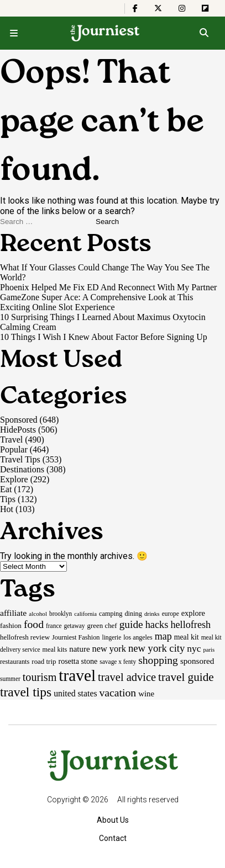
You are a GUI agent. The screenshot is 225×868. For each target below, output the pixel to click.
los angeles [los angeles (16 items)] (138, 637)
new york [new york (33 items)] (109, 649)
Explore (14, 479)
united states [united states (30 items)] (75, 693)
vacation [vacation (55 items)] (118, 693)
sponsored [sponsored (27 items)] (197, 661)
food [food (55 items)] (34, 624)
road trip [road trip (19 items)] (44, 661)
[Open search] (204, 33)
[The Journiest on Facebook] (135, 8)
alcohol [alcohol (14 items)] (38, 614)
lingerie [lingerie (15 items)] (111, 637)
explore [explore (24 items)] (193, 613)
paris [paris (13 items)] (209, 650)
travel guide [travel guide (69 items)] (186, 677)
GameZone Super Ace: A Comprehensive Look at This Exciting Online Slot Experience (96, 302)
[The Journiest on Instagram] (182, 8)
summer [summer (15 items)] (10, 679)
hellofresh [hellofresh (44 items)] (190, 625)
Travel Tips (20, 459)
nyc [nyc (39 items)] (194, 648)
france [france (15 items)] (54, 626)
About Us (113, 820)
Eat (6, 489)
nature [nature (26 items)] (79, 649)
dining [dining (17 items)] (133, 614)
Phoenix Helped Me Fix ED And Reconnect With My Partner (108, 287)
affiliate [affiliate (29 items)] (13, 613)
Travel (11, 440)
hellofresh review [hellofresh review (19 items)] (25, 637)
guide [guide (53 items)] (131, 624)
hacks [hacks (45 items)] (157, 625)
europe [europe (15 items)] (171, 614)
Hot (7, 509)
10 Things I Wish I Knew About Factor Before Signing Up (104, 337)
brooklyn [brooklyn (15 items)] (61, 614)
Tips (8, 499)
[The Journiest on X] (158, 8)
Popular (14, 449)
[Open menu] (14, 33)
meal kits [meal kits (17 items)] (55, 649)
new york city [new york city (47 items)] (156, 648)
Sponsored (19, 420)
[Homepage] (105, 33)
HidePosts (18, 430)
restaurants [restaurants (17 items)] (15, 662)
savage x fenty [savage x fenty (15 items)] (118, 662)
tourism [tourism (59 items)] (40, 677)
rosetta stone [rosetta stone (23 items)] (78, 661)
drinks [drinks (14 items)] (152, 614)
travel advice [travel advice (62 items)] (127, 677)
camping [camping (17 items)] (111, 614)
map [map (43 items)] (163, 636)
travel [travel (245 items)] (77, 675)
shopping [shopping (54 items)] (158, 660)
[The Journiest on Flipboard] (205, 8)
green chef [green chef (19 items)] (102, 625)
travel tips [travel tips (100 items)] (26, 692)
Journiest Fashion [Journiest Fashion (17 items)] (76, 637)
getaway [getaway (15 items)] (75, 626)
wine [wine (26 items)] (146, 694)
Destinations (22, 469)
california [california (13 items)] (85, 614)
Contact (113, 838)
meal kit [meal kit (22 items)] (187, 637)
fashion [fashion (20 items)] (11, 625)
